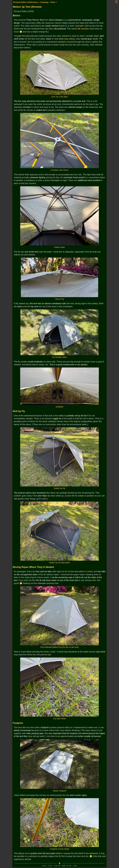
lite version (83, 29)
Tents (53, 2)
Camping (44, 2)
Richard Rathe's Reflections (26, 2)
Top (75, 866)
